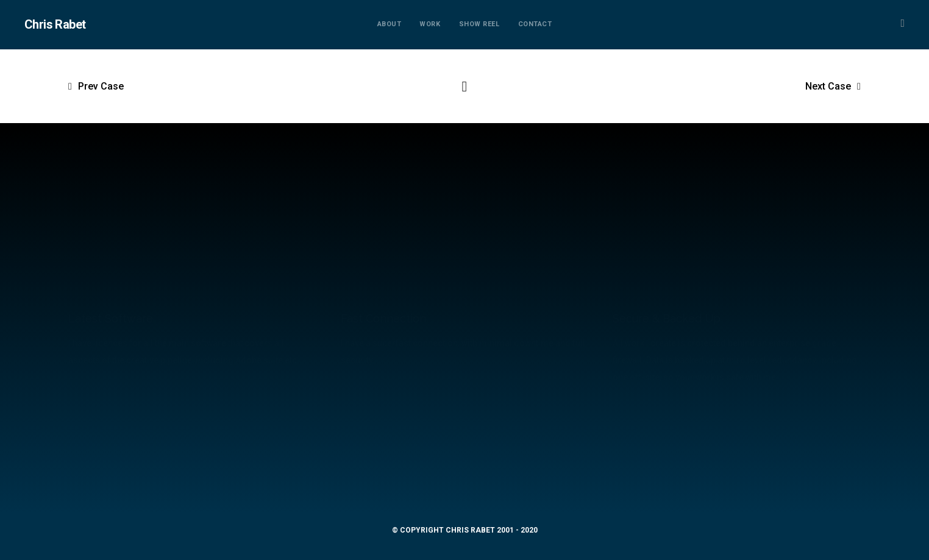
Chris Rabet (55, 24)
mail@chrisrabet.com (464, 480)
